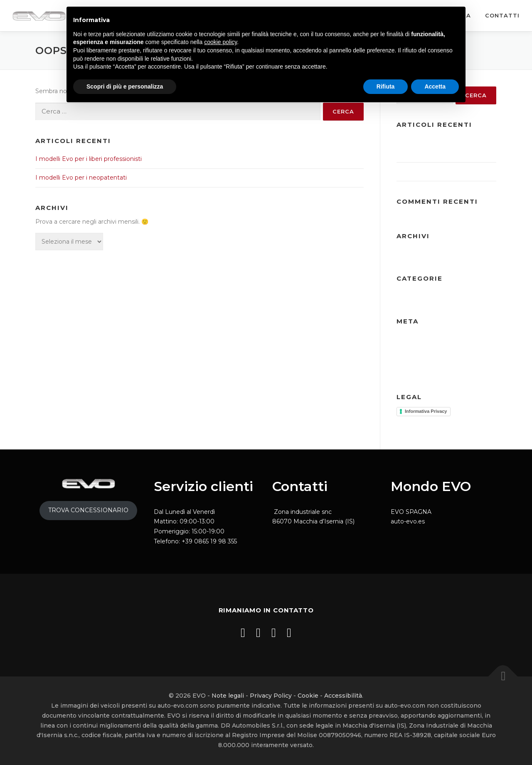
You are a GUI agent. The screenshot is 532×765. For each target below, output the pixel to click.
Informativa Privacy (426, 411)
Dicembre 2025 (419, 253)
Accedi (406, 338)
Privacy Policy (271, 696)
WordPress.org (468, 362)
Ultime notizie (417, 296)
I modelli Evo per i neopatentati (81, 178)
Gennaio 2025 (466, 253)
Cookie (308, 696)
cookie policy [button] (220, 42)
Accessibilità (343, 696)
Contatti (502, 15)
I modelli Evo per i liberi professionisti (89, 159)
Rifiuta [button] (386, 86)
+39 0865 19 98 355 (209, 541)
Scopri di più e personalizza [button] (125, 86)
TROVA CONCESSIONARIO (88, 510)
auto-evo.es (408, 521)
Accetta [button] (435, 86)
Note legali (228, 696)
